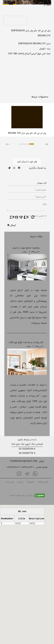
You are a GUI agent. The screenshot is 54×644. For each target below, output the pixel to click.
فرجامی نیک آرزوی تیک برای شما (27, 444)
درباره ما (20, 482)
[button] (8, 144)
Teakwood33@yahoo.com (24, 461)
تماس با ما (10, 482)
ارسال (11, 225)
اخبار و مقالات (43, 482)
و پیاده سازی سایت (27, 496)
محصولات (30, 482)
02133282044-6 (27, 449)
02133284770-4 (27, 453)
